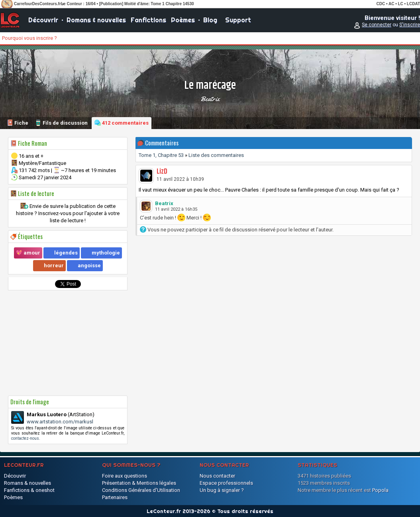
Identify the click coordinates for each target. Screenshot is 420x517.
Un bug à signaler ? (222, 490)
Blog (210, 20)
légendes (66, 253)
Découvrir (43, 20)
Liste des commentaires (216, 155)
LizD (162, 172)
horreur (54, 265)
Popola (380, 490)
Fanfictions (148, 20)
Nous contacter (217, 476)
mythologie (106, 253)
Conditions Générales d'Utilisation (141, 490)
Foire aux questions (125, 476)
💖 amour (28, 253)
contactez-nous (25, 438)
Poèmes (183, 20)
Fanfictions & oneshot (29, 490)
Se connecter (377, 25)
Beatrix (210, 99)
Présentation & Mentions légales (139, 483)
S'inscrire (410, 25)
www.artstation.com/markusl (60, 422)
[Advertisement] (68, 343)
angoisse (89, 265)
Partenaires (115, 497)
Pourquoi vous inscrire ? (29, 38)
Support (238, 20)
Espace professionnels (226, 483)
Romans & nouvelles (96, 20)
